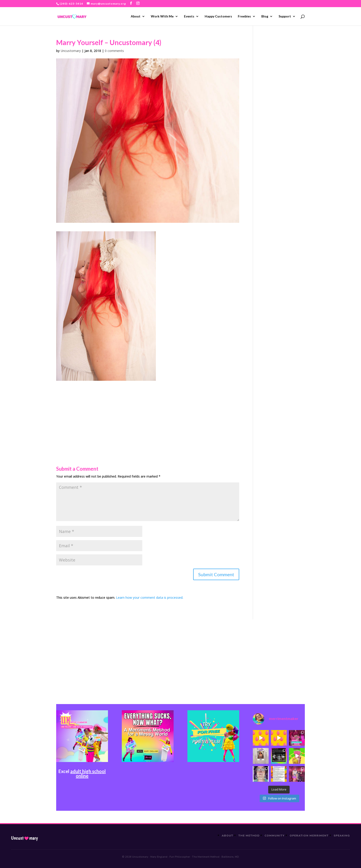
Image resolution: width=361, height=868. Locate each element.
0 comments (114, 51)
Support (285, 16)
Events (189, 16)
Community (275, 836)
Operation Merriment (309, 836)
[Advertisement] (148, 413)
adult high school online (88, 773)
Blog (265, 16)
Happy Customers (218, 16)
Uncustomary (71, 51)
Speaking (342, 836)
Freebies (244, 16)
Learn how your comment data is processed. (150, 597)
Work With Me (162, 16)
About (136, 16)
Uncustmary (24, 838)
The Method (249, 836)
